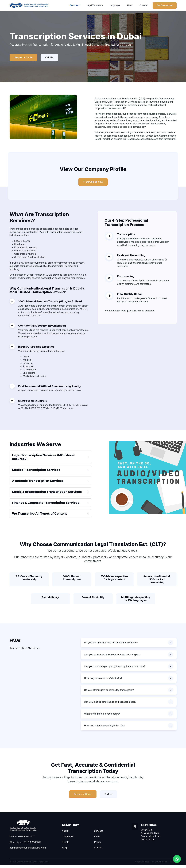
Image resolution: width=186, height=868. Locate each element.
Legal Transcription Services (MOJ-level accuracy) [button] (43, 457)
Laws (97, 839)
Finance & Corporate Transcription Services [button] (46, 503)
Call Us (49, 58)
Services (74, 5)
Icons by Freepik (159, 865)
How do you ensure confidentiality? (103, 679)
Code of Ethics (142, 865)
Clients (65, 845)
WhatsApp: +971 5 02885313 (25, 845)
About (130, 5)
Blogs (65, 850)
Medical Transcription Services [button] (36, 470)
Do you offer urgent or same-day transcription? (109, 692)
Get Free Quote (165, 5)
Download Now (93, 182)
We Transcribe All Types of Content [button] (39, 514)
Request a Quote (23, 58)
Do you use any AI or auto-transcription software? (111, 643)
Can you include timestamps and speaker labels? (110, 704)
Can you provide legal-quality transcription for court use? (115, 667)
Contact (143, 5)
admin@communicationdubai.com (28, 851)
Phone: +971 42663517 (22, 839)
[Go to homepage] (29, 5)
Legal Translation (95, 5)
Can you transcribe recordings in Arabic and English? (112, 655)
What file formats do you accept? (102, 716)
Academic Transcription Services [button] (38, 481)
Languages (115, 5)
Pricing (98, 845)
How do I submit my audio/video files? (105, 728)
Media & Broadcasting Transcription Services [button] (47, 492)
